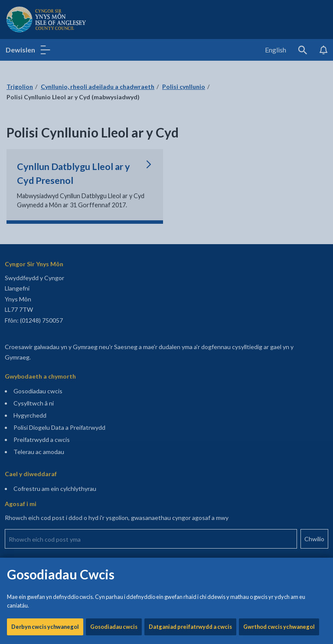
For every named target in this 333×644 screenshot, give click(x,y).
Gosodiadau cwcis (114, 295)
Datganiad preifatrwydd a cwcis (190, 295)
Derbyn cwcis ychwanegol (45, 295)
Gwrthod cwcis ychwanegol (279, 295)
